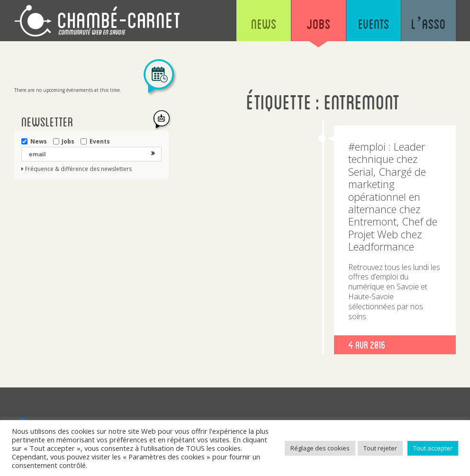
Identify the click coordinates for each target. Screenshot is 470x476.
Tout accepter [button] (433, 448)
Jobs (319, 24)
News (264, 24)
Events (374, 24)
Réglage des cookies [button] (320, 448)
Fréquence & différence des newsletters (78, 169)
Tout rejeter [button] (380, 448)
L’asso (429, 24)
